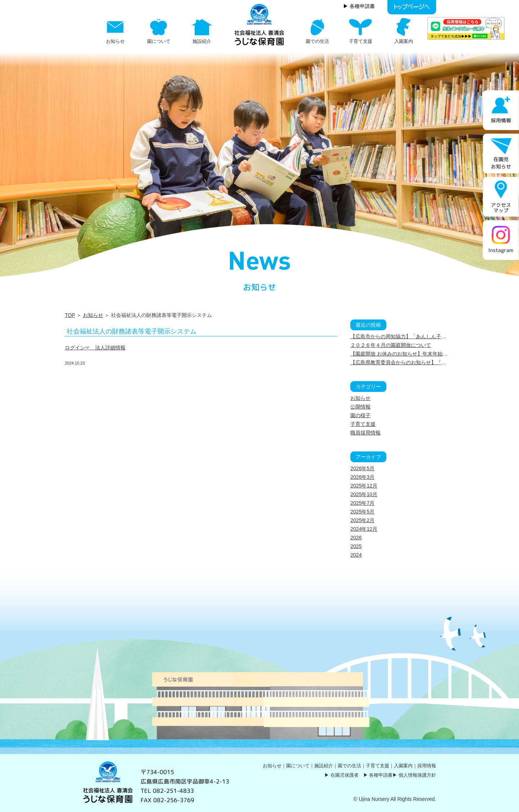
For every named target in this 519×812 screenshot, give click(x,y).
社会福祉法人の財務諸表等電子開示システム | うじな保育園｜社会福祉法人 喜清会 (259, 25)
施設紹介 (324, 766)
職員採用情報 (365, 433)
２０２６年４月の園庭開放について (391, 345)
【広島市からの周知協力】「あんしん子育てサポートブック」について (431, 336)
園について (298, 766)
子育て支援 (363, 424)
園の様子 (360, 415)
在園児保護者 (345, 775)
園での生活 (349, 766)
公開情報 (360, 407)
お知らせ (93, 315)
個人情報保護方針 (417, 775)
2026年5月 (362, 468)
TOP (70, 315)
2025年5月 (362, 512)
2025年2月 (362, 520)
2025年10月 (364, 494)
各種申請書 (381, 775)
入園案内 (403, 766)
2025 (356, 546)
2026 (356, 538)
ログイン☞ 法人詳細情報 (95, 348)
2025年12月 (364, 486)
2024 (356, 555)
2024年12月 (364, 529)
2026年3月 (362, 477)
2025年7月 (362, 503)
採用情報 (427, 766)
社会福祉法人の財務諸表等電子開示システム (132, 331)
